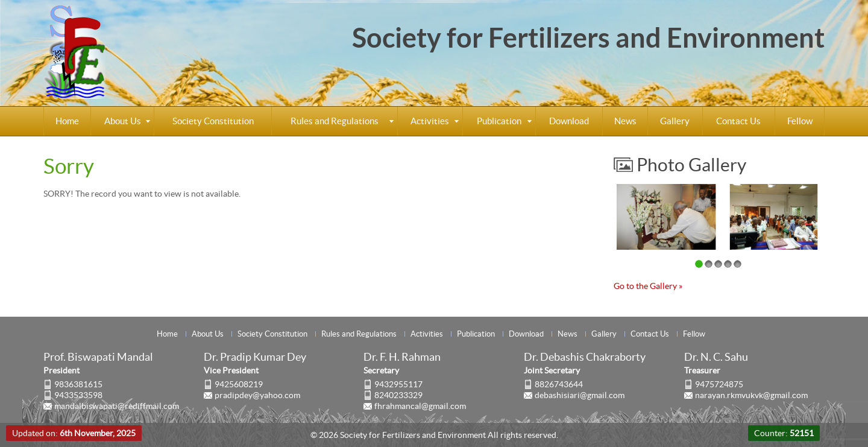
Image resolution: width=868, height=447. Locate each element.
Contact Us (738, 121)
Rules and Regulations (335, 121)
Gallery (675, 121)
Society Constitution (213, 121)
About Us (123, 121)
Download (569, 121)
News (625, 121)
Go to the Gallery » (648, 286)
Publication (499, 121)
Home (67, 121)
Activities (430, 121)
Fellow (800, 121)
